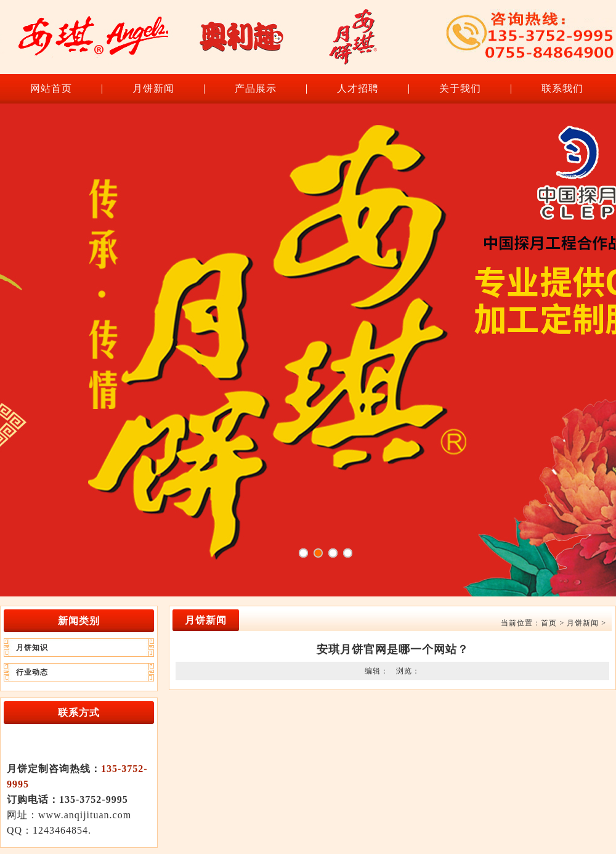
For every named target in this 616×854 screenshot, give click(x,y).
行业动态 (32, 672)
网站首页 (51, 88)
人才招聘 (358, 88)
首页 (549, 623)
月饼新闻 (153, 88)
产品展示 (256, 88)
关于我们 (460, 88)
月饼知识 (32, 648)
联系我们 (562, 88)
